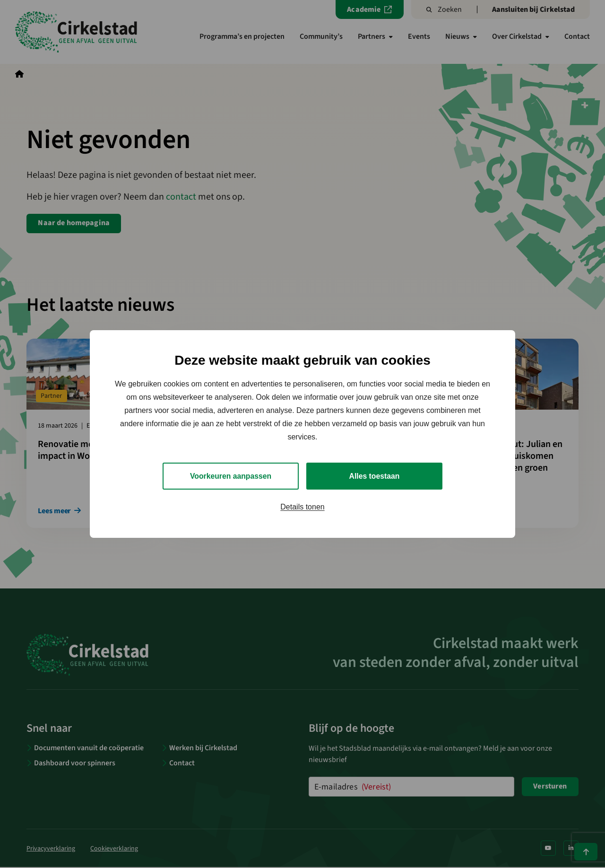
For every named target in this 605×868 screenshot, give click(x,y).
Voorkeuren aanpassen (231, 476)
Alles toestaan (374, 476)
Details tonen (302, 507)
